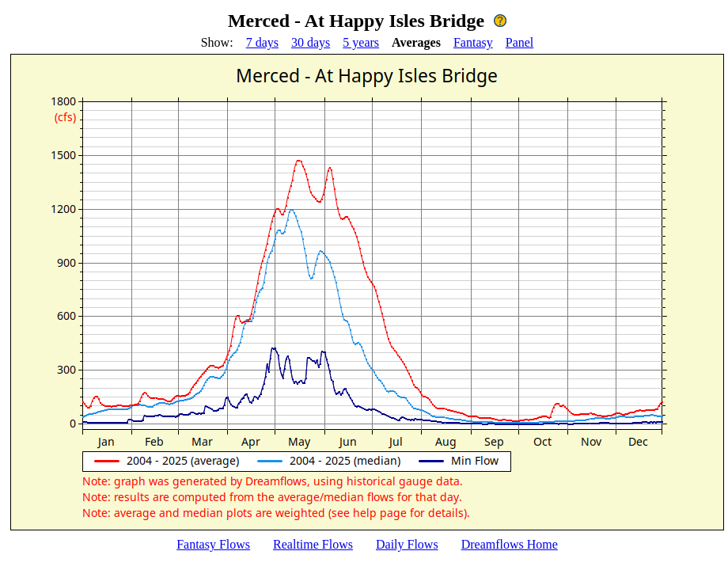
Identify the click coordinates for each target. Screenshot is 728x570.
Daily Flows (407, 544)
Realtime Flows (313, 544)
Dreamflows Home (510, 544)
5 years (361, 42)
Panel (520, 42)
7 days (262, 42)
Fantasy (473, 42)
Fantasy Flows (213, 544)
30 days (311, 42)
